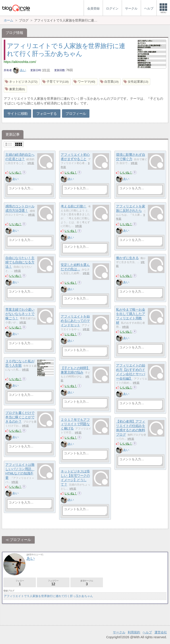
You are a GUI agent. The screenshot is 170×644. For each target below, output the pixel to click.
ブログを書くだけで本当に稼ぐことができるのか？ (20, 417)
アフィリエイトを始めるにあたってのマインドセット (75, 321)
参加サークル (87, 583)
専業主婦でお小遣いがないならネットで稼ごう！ (20, 314)
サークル (119, 632)
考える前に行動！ (73, 206)
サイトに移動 (17, 114)
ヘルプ (147, 632)
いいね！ (15, 172)
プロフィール (76, 114)
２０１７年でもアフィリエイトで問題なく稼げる (75, 424)
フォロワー (53, 583)
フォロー (20, 583)
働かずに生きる (127, 258)
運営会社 (161, 632)
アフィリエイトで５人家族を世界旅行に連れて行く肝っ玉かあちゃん (48, 596)
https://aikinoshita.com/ (20, 62)
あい (20, 70)
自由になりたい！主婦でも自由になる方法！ (20, 262)
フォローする (46, 114)
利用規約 (134, 632)
